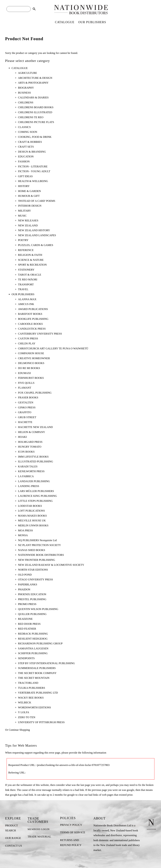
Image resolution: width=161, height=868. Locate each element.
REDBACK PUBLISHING (33, 634)
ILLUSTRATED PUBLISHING (36, 461)
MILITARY (24, 211)
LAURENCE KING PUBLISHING (37, 496)
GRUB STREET (27, 417)
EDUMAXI (24, 373)
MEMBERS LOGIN (39, 829)
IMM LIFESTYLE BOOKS (33, 457)
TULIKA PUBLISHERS (32, 688)
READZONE (25, 619)
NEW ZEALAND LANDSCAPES (37, 235)
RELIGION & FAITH (30, 255)
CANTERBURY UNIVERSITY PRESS (40, 334)
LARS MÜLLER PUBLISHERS (36, 491)
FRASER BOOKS (28, 398)
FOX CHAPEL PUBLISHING (35, 393)
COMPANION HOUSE (31, 353)
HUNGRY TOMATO (30, 447)
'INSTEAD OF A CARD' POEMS (37, 201)
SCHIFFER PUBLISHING (33, 653)
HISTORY (24, 186)
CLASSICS (24, 127)
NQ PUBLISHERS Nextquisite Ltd (37, 540)
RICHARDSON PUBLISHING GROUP (40, 643)
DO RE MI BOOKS (29, 368)
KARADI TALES (28, 466)
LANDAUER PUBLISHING (34, 481)
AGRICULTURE (27, 73)
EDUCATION (26, 157)
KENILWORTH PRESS (31, 471)
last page (85, 785)
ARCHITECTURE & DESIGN (35, 78)
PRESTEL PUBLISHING (32, 599)
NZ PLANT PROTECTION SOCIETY (39, 545)
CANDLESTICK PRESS (32, 329)
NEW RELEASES (28, 220)
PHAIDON (24, 589)
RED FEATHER (27, 629)
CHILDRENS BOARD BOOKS (36, 107)
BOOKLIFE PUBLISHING (33, 319)
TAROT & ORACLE (30, 275)
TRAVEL (23, 289)
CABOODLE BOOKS (30, 324)
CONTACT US (14, 846)
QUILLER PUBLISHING (32, 614)
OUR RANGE (13, 838)
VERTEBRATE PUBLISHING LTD (38, 693)
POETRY (23, 240)
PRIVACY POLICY (71, 825)
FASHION (24, 161)
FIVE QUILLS (26, 383)
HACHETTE (25, 422)
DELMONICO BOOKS (31, 363)
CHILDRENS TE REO (31, 117)
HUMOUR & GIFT (29, 196)
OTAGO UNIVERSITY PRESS (35, 579)
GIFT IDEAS (25, 176)
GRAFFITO (25, 412)
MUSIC (22, 216)
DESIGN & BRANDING (32, 152)
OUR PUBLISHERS (92, 22)
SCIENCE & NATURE (31, 260)
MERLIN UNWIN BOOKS (33, 525)
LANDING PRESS (29, 486)
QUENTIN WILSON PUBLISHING (38, 609)
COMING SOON (28, 132)
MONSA (23, 535)
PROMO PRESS (27, 604)
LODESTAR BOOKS (30, 506)
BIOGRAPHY (26, 88)
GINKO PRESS (27, 407)
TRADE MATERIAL (39, 837)
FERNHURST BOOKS (31, 378)
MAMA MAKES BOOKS (32, 516)
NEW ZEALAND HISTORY (34, 230)
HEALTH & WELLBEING (33, 181)
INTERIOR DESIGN (30, 206)
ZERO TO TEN (27, 717)
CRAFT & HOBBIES (30, 142)
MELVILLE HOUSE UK (32, 520)
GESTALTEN (26, 402)
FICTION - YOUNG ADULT (34, 171)
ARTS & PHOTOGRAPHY (33, 83)
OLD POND (25, 575)
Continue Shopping (19, 730)
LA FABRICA (26, 476)
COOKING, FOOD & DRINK (35, 137)
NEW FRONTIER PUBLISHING (37, 560)
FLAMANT (25, 388)
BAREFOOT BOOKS (30, 314)
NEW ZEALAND (28, 225)
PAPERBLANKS (28, 584)
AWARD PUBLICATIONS (33, 309)
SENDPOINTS (26, 658)
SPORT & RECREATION (32, 265)
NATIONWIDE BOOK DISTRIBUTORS (41, 555)
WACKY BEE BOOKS (31, 698)
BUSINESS (24, 93)
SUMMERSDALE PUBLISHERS (37, 668)
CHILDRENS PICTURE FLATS (36, 122)
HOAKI (22, 437)
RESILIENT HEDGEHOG (33, 639)
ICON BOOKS (26, 452)
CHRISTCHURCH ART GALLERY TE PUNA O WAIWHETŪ (53, 348)
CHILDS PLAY (27, 343)
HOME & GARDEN (29, 191)
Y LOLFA (24, 712)
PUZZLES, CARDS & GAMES (36, 245)
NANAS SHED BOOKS (32, 550)
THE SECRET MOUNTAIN (34, 678)
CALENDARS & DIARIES (33, 98)
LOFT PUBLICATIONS (31, 511)
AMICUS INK (26, 304)
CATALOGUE (65, 22)
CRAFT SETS (26, 147)
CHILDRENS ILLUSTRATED (35, 112)
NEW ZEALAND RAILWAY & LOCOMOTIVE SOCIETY (51, 565)
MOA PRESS (25, 530)
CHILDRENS (26, 102)
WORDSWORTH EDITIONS (34, 707)
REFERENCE (26, 250)
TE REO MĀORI (28, 279)
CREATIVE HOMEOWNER (34, 358)
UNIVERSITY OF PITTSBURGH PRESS (41, 722)
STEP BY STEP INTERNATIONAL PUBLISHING (46, 663)
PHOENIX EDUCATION (32, 594)
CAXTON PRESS (28, 339)
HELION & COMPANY (31, 432)
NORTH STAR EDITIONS (33, 570)
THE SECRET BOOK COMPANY (37, 673)
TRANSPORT (26, 284)
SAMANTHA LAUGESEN (33, 648)
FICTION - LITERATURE (33, 166)
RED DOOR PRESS (29, 624)
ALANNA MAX (27, 299)
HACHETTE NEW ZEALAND (35, 427)
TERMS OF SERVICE (73, 832)
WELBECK (25, 702)
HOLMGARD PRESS (30, 442)
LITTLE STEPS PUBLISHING (35, 501)
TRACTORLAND (28, 683)
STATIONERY (26, 270)
